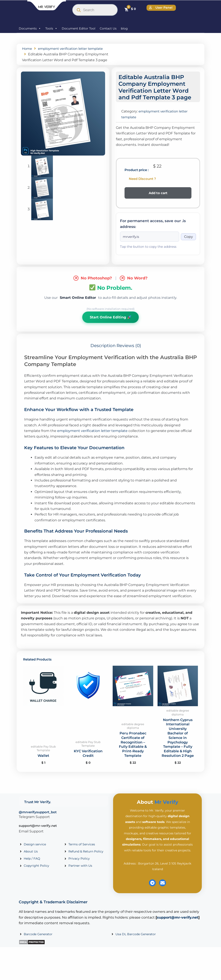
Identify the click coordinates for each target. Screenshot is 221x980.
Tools (51, 28)
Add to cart (158, 199)
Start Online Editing (110, 323)
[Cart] (130, 9)
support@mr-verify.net (38, 832)
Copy (189, 242)
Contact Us (108, 28)
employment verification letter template (92, 437)
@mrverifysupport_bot (38, 819)
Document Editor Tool (79, 28)
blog (124, 28)
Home (27, 49)
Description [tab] (103, 352)
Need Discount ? (142, 184)
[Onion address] (150, 243)
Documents (30, 28)
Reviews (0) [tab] (129, 352)
